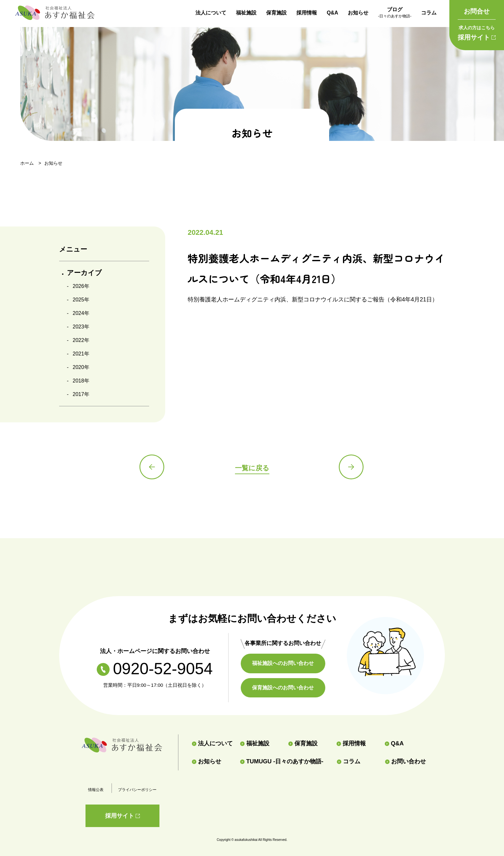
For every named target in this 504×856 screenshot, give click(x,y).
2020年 (81, 367)
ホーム (27, 163)
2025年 (81, 300)
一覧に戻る (252, 468)
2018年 (81, 381)
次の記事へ (352, 467)
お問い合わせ (405, 761)
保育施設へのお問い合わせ (284, 688)
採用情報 (307, 13)
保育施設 (276, 13)
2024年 (81, 313)
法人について (211, 13)
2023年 (81, 327)
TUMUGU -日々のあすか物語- (282, 761)
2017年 (81, 394)
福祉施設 (246, 13)
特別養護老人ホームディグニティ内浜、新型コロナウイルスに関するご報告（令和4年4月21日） (313, 299)
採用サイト (477, 32)
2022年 (81, 340)
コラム (429, 13)
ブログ (395, 13)
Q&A (332, 13)
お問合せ (477, 11)
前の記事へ (152, 467)
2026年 (81, 286)
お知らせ (358, 13)
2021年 (81, 354)
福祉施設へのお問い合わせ (284, 663)
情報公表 (96, 790)
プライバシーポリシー (137, 790)
